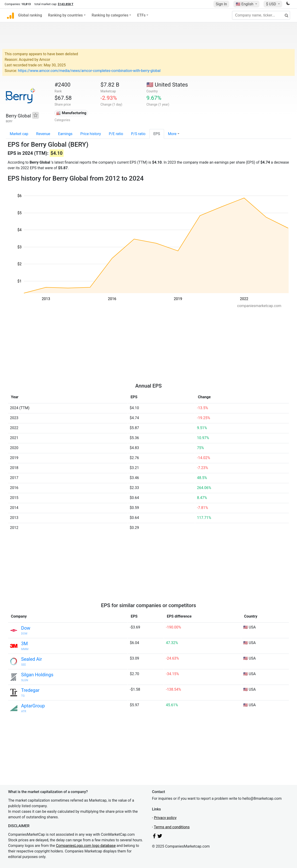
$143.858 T (66, 4)
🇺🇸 (245, 4)
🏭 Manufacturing (71, 113)
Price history (91, 134)
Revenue (43, 134)
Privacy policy (165, 818)
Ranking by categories (110, 15)
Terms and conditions (172, 827)
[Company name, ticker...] (261, 15)
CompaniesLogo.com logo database (86, 846)
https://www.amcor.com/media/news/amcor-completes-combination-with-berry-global (89, 71)
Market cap (19, 134)
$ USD (271, 4)
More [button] (172, 134)
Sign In (221, 4)
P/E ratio (116, 134)
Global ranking (30, 15)
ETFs (141, 15)
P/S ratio (138, 134)
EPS (157, 134)
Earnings (65, 134)
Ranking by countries (65, 15)
